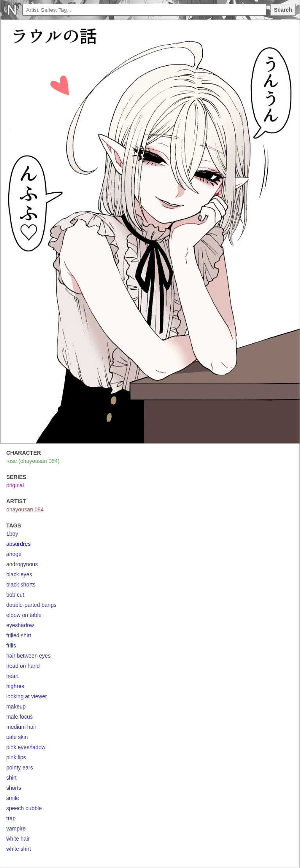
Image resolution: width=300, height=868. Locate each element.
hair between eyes (29, 656)
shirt (11, 778)
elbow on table (24, 615)
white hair (18, 839)
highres (15, 686)
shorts (14, 788)
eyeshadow (20, 625)
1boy (12, 534)
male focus (20, 717)
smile (13, 798)
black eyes (19, 574)
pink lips (16, 757)
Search (283, 10)
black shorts (21, 585)
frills (11, 646)
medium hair (21, 727)
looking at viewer (27, 696)
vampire (16, 829)
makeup (16, 707)
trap (11, 818)
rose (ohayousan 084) (33, 461)
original (15, 485)
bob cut (15, 595)
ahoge (14, 554)
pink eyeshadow (26, 747)
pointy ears (20, 768)
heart (12, 676)
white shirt (19, 849)
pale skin (17, 737)
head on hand (23, 666)
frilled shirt (19, 635)
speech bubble (24, 808)
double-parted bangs (31, 605)
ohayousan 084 (25, 509)
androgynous (22, 564)
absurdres (18, 544)
